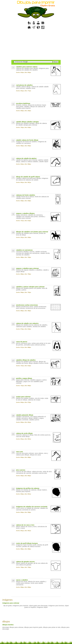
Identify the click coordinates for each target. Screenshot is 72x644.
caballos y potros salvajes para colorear (30, 287)
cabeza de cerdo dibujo (24, 433)
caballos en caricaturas (24, 250)
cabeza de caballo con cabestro (27, 323)
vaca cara (19, 452)
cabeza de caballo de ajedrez (26, 158)
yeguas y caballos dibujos (25, 213)
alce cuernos (21, 470)
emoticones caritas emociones (27, 305)
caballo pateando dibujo (25, 415)
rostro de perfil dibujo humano (27, 543)
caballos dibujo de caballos (26, 360)
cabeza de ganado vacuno (25, 562)
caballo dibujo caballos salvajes (27, 122)
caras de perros (22, 342)
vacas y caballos (22, 580)
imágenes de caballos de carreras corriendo (32, 507)
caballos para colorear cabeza (27, 67)
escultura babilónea (23, 103)
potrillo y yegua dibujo (24, 378)
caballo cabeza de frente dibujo (27, 140)
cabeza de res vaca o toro (25, 525)
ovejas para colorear (23, 397)
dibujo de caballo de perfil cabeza (28, 177)
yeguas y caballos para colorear (27, 268)
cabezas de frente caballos (26, 195)
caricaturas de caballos (24, 85)
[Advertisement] (36, 45)
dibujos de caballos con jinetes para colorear (32, 232)
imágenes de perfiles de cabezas (28, 488)
